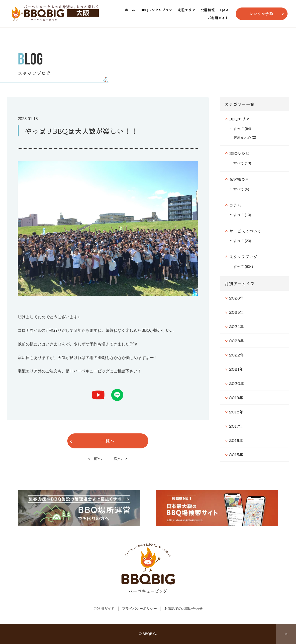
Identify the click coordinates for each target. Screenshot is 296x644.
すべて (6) (241, 189)
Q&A (224, 10)
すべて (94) (242, 129)
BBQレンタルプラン (156, 10)
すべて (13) (242, 215)
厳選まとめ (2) (245, 137)
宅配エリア (187, 10)
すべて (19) (242, 163)
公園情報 (208, 10)
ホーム (130, 10)
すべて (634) (243, 267)
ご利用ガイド (218, 18)
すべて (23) (242, 241)
